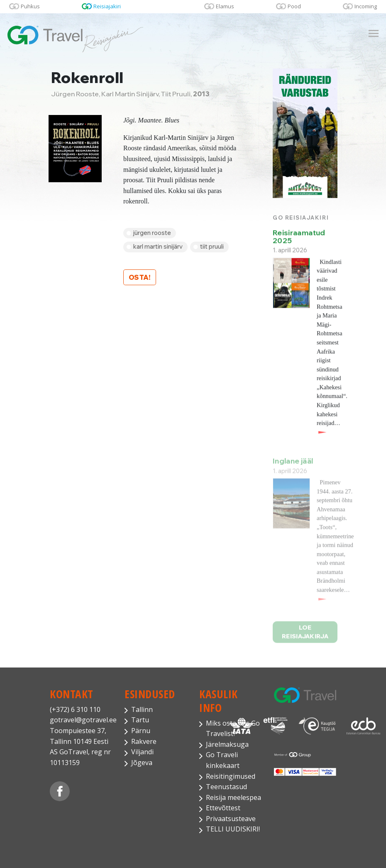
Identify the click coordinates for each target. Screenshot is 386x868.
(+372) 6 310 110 (75, 709)
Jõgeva (142, 763)
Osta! (140, 277)
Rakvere (144, 741)
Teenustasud (226, 787)
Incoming (366, 6)
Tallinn (142, 709)
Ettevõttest (223, 808)
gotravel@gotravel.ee (81, 720)
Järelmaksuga (227, 744)
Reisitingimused (231, 776)
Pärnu (141, 731)
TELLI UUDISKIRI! (233, 829)
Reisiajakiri (107, 6)
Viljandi (142, 752)
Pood (294, 6)
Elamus (225, 6)
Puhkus (30, 6)
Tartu (140, 720)
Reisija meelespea (233, 797)
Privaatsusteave (231, 819)
